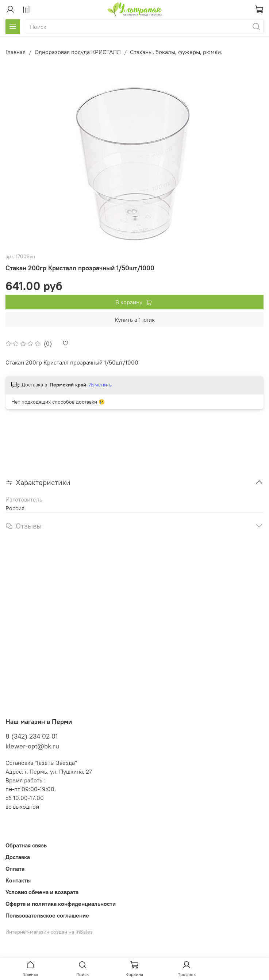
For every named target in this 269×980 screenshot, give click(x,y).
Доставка (18, 857)
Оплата (15, 869)
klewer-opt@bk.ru (32, 746)
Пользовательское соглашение (47, 915)
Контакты (18, 880)
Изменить (100, 385)
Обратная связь (26, 845)
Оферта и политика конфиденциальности (61, 904)
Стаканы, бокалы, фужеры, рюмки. (176, 52)
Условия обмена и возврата (42, 892)
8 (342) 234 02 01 (32, 736)
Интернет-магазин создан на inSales (49, 932)
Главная (16, 52)
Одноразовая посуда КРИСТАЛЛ (78, 52)
